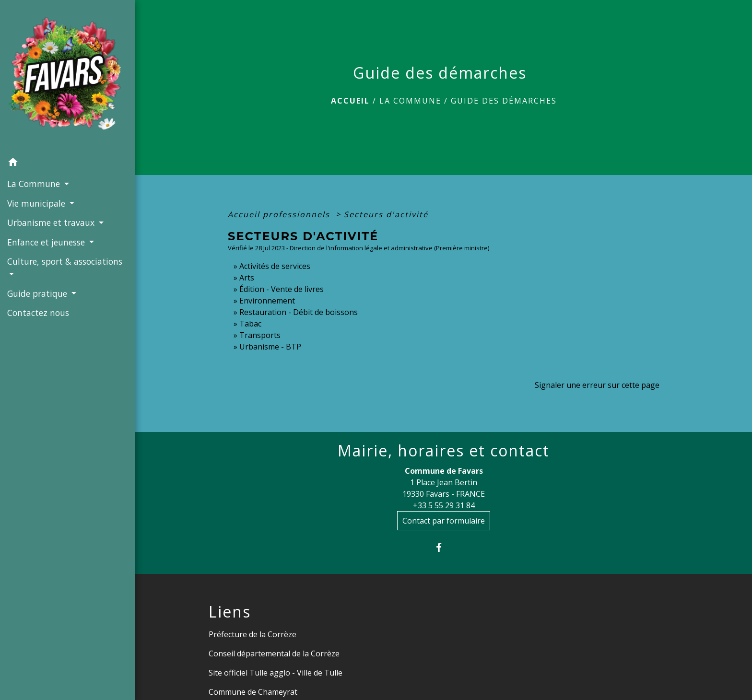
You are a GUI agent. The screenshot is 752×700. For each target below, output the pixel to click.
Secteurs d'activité (386, 214)
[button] (68, 163)
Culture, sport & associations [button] (65, 261)
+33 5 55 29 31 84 (444, 505)
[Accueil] (68, 76)
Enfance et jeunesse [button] (47, 242)
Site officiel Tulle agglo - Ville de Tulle (276, 673)
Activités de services (275, 266)
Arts (247, 278)
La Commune (410, 101)
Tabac (250, 324)
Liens (230, 612)
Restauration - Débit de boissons (299, 312)
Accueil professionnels (280, 214)
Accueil (350, 101)
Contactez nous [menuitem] (38, 313)
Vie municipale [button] (37, 203)
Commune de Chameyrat (253, 692)
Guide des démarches (504, 101)
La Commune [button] (35, 184)
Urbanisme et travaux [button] (52, 222)
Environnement (267, 301)
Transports (260, 335)
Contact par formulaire (444, 521)
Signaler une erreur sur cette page (597, 385)
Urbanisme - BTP (270, 347)
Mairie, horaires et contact (444, 451)
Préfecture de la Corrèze (253, 634)
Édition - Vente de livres (282, 289)
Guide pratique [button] (38, 293)
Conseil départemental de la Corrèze (274, 653)
